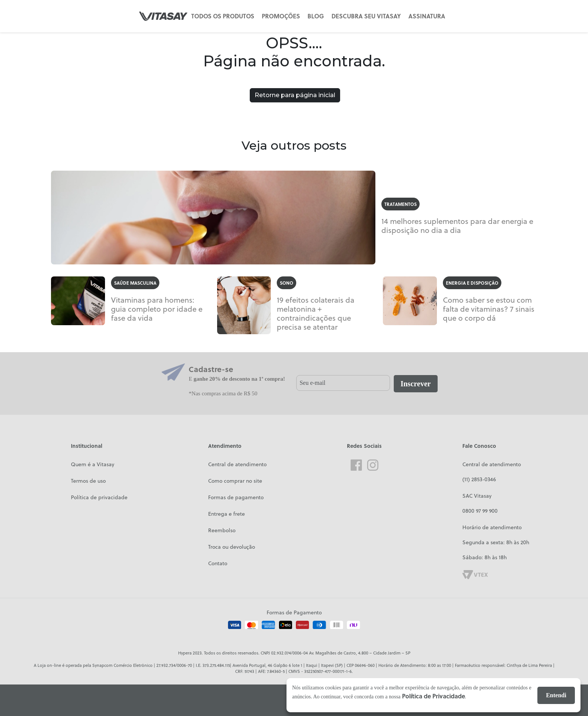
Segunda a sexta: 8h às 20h (496, 542)
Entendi (556, 695)
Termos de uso (88, 481)
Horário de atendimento (492, 527)
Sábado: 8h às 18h (484, 557)
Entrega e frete (226, 514)
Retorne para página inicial (295, 95)
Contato (218, 563)
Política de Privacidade (433, 696)
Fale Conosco (479, 446)
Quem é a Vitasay (93, 464)
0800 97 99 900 (480, 511)
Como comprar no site (235, 481)
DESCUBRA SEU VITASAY (366, 16)
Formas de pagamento (236, 497)
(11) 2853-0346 (479, 479)
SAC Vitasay (477, 496)
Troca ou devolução (232, 547)
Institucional (87, 446)
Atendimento (225, 446)
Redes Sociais (364, 446)
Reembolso (222, 530)
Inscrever (416, 384)
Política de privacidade (99, 497)
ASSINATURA (427, 16)
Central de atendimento (237, 464)
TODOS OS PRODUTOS (223, 16)
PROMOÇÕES (281, 16)
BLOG (316, 16)
